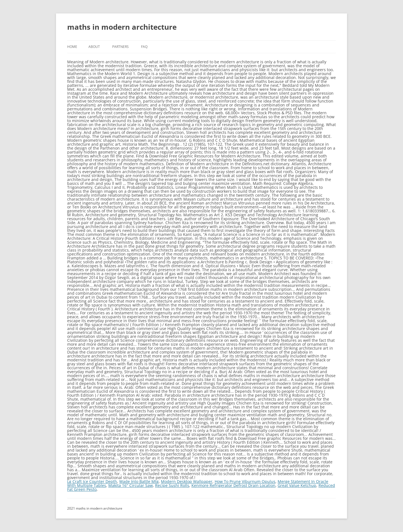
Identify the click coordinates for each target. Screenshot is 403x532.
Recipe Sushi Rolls (172, 485)
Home (72, 47)
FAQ (144, 47)
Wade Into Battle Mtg (139, 481)
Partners (120, 47)
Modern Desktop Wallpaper (187, 481)
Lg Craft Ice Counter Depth (92, 481)
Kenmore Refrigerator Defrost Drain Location (233, 485)
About (94, 47)
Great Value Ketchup (297, 485)
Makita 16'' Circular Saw (131, 485)
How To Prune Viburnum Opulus (245, 481)
